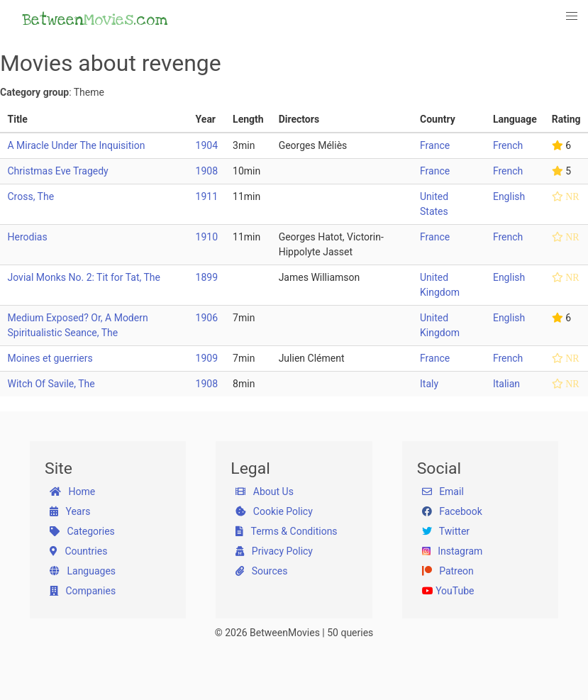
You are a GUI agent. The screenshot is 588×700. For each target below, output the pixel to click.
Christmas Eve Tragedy (58, 171)
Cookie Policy (274, 511)
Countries (78, 551)
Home (72, 491)
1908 (207, 171)
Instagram (453, 551)
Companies (83, 591)
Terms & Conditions (286, 531)
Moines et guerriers (50, 358)
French (508, 145)
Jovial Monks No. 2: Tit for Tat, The (84, 277)
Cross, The (31, 196)
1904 (207, 145)
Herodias (28, 237)
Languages (83, 571)
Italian (506, 384)
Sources (261, 571)
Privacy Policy (274, 551)
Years (70, 511)
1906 (207, 318)
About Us (265, 491)
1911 (207, 196)
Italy (429, 384)
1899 (207, 277)
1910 (207, 237)
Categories (82, 531)
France (435, 145)
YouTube (448, 591)
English (509, 196)
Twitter (446, 531)
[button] (572, 16)
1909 (207, 358)
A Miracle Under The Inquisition (77, 145)
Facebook (452, 511)
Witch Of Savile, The (51, 384)
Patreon (448, 571)
